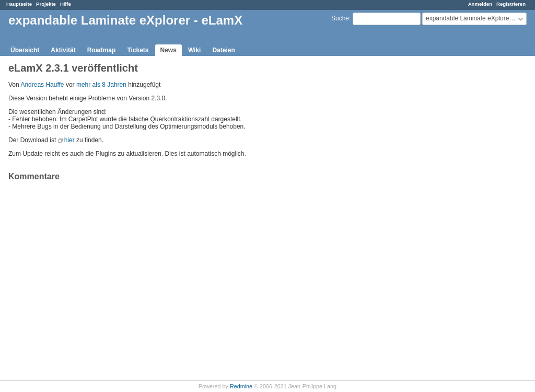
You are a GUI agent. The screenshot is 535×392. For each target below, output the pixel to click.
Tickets (138, 50)
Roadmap (102, 50)
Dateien (223, 50)
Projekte (46, 4)
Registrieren (511, 4)
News (168, 50)
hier (69, 140)
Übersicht (25, 50)
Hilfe (66, 4)
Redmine (241, 386)
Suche (340, 18)
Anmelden (480, 4)
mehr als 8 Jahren (101, 85)
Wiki (195, 50)
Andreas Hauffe (42, 85)
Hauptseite (19, 4)
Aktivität (63, 50)
